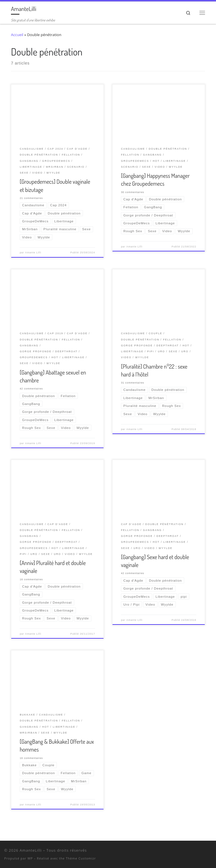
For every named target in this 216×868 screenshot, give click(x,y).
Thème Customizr (81, 858)
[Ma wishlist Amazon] (203, 851)
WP (30, 858)
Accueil (17, 35)
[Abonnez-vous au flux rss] (211, 851)
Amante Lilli (33, 253)
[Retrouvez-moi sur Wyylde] (196, 851)
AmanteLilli (31, 850)
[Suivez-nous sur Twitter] (189, 851)
